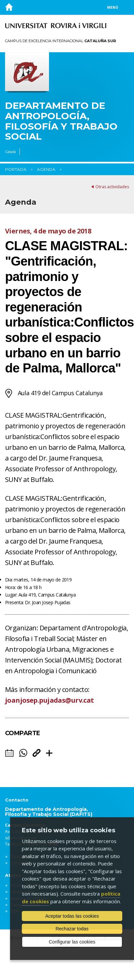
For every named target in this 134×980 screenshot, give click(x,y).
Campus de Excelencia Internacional (60, 41)
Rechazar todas (72, 929)
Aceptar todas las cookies (72, 916)
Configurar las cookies (72, 942)
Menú (113, 7)
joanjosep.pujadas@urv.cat (50, 700)
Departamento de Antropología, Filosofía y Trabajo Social (61, 121)
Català (10, 152)
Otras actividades (112, 187)
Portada (16, 169)
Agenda (46, 169)
